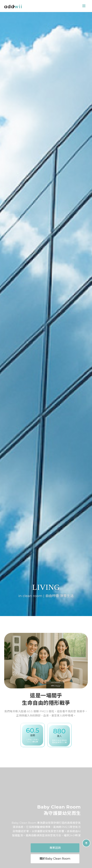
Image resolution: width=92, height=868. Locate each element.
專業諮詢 (55, 848)
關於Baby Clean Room (55, 859)
